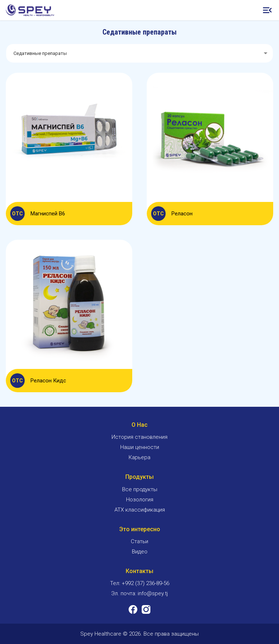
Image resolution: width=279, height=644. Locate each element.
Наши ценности (140, 447)
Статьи (139, 541)
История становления (139, 437)
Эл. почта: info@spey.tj (139, 593)
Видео (140, 552)
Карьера (139, 457)
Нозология (140, 500)
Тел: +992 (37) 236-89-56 (140, 583)
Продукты (139, 477)
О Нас (139, 425)
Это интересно (140, 529)
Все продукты (140, 489)
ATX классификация (140, 510)
